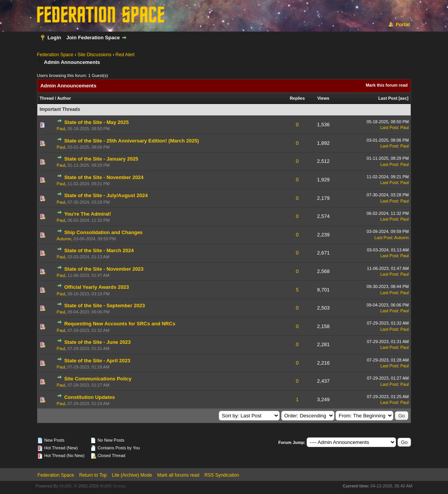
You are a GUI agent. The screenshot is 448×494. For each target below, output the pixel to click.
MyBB (66, 486)
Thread (47, 98)
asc (403, 98)
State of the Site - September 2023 (105, 306)
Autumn (64, 239)
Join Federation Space (93, 38)
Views (323, 98)
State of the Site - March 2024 (99, 250)
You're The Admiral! (88, 214)
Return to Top (93, 475)
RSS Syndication (222, 475)
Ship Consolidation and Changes (104, 232)
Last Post (388, 98)
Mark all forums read (178, 475)
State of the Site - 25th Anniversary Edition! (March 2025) (132, 141)
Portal (403, 24)
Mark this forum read (387, 85)
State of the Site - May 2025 (97, 122)
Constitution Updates (90, 397)
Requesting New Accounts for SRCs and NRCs (120, 324)
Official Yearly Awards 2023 (97, 287)
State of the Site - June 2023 (98, 342)
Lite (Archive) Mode (132, 475)
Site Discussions (94, 55)
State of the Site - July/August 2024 (106, 195)
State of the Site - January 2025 (101, 159)
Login (54, 38)
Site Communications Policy (98, 379)
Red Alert (125, 55)
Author (64, 98)
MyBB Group (113, 486)
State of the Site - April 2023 (97, 361)
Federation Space (55, 55)
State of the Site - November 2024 (104, 177)
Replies (297, 98)
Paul (61, 129)
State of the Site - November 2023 (104, 269)
